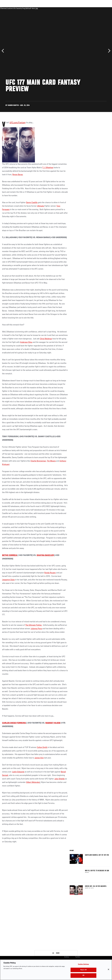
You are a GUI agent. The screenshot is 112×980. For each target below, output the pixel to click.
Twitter (78, 957)
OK (83, 975)
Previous (4, 51)
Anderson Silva (26, 342)
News (34, 8)
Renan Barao (18, 175)
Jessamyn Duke (8, 580)
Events (6, 8)
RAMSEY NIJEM (53, 723)
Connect (70, 8)
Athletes (25, 8)
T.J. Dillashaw (48, 168)
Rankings (15, 8)
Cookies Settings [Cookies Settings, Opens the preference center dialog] (83, 964)
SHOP (99, 8)
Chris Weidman (46, 339)
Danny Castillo (32, 203)
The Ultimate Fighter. (34, 625)
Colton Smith (42, 747)
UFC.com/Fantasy (18, 123)
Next (108, 51)
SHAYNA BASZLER (45, 555)
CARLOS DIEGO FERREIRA (14, 723)
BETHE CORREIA (10, 555)
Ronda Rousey (50, 573)
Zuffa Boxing (89, 8)
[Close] (108, 969)
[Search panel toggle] (105, 8)
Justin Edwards (18, 772)
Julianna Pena (36, 629)
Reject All (83, 970)
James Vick (39, 758)
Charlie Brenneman (38, 461)
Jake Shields (59, 779)
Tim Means (51, 461)
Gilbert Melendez (33, 782)
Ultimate (41, 206)
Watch (79, 8)
